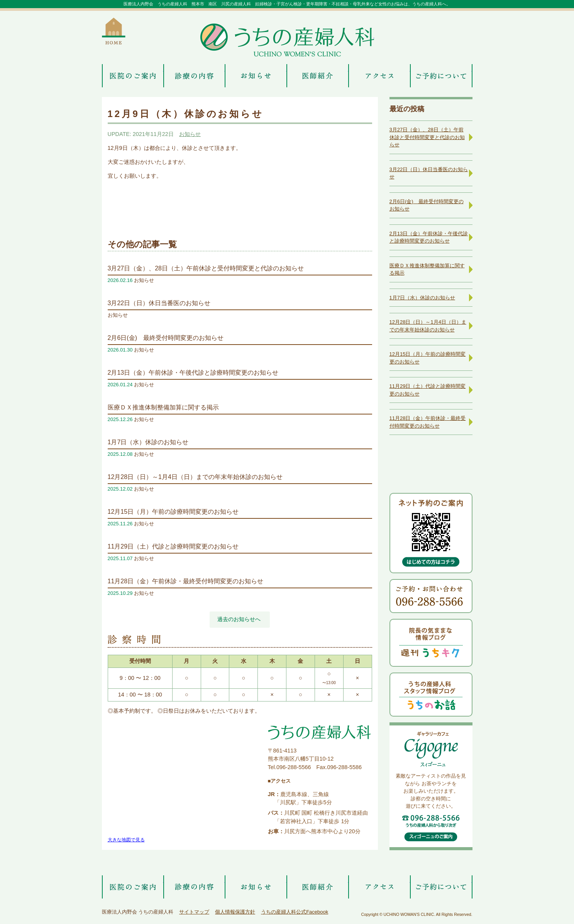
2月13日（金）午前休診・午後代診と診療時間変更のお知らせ (193, 373)
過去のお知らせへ (239, 619)
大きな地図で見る (126, 840)
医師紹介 (318, 76)
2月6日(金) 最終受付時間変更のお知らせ (166, 338)
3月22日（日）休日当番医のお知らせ (159, 303)
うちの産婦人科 (287, 40)
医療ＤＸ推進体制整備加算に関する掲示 (163, 407)
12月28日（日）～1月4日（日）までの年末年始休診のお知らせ (195, 477)
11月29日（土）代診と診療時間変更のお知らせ (173, 546)
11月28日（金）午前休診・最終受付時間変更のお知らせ (186, 581)
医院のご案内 (133, 76)
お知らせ (256, 76)
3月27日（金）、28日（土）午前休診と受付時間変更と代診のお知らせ (206, 268)
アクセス (379, 76)
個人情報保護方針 (235, 912)
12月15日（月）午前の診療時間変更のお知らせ (173, 512)
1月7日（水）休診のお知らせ (148, 442)
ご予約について (441, 76)
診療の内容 (194, 76)
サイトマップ (194, 912)
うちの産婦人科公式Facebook (295, 912)
